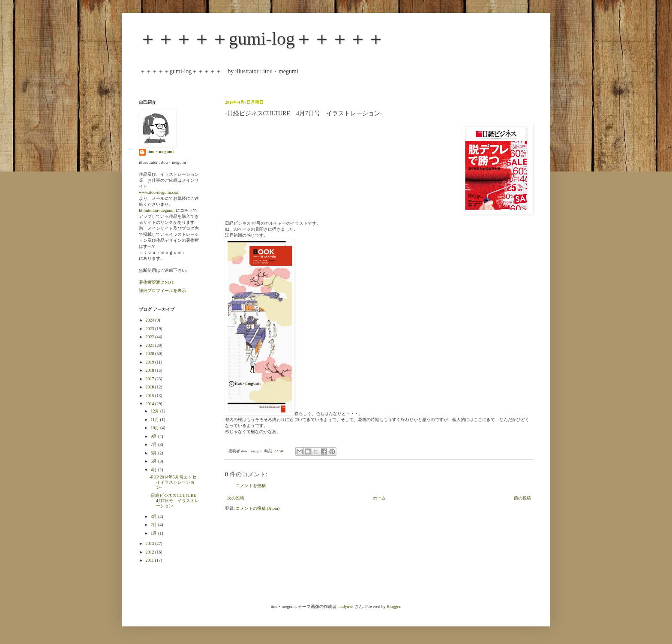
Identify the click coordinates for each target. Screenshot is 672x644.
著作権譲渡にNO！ (157, 282)
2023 (150, 329)
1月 (154, 533)
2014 (150, 404)
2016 (150, 387)
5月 (154, 461)
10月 (155, 428)
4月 (154, 470)
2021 (150, 345)
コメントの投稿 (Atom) (258, 508)
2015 (150, 396)
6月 (154, 453)
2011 (150, 560)
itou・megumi (160, 152)
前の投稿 (522, 498)
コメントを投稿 (251, 486)
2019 (150, 362)
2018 (150, 370)
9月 (154, 436)
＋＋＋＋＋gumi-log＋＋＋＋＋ (262, 39)
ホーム (379, 498)
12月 (155, 411)
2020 (150, 354)
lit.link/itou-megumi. (157, 210)
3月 (154, 516)
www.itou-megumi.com (159, 192)
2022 (150, 337)
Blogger (393, 606)
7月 (154, 444)
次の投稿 (236, 498)
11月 (155, 420)
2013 (150, 543)
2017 (150, 379)
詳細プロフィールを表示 (162, 290)
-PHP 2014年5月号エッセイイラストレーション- (173, 482)
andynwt (346, 606)
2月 (154, 525)
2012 (150, 552)
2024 (150, 320)
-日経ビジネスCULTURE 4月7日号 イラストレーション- (175, 501)
